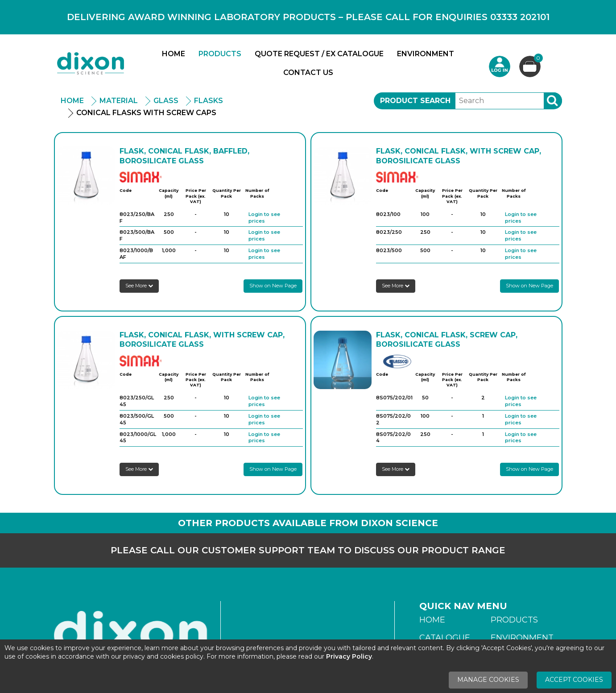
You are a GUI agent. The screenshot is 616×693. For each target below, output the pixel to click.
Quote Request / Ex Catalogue (319, 54)
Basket (537, 59)
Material (119, 101)
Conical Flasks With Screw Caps (146, 113)
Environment (426, 54)
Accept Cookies (574, 680)
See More (139, 286)
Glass (166, 101)
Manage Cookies (488, 680)
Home (174, 54)
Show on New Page (273, 286)
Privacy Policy (349, 656)
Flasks (209, 101)
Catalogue (445, 638)
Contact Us (308, 73)
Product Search (415, 101)
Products (220, 54)
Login (500, 66)
